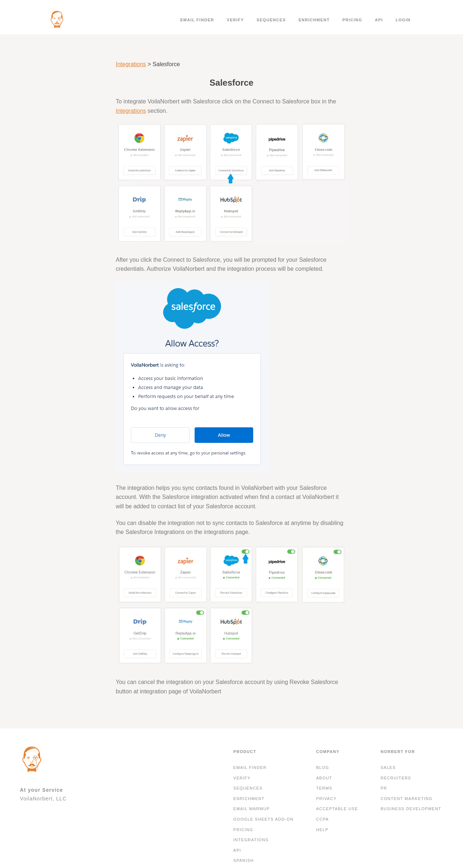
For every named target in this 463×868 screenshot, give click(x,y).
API (379, 20)
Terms (324, 788)
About (324, 778)
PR (384, 788)
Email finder (197, 20)
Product (245, 752)
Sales (388, 767)
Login (403, 20)
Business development (411, 809)
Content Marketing (407, 799)
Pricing (352, 20)
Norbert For (398, 752)
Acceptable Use (337, 809)
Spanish (244, 860)
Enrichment (314, 20)
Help (322, 830)
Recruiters (396, 778)
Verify (235, 20)
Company (328, 752)
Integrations (131, 64)
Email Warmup (252, 809)
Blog (323, 767)
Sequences (271, 20)
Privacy (326, 799)
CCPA (322, 819)
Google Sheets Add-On (264, 819)
